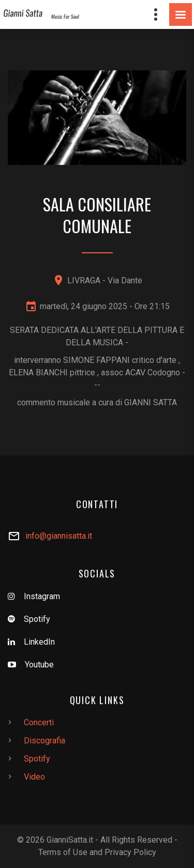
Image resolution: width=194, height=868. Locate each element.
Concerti (39, 722)
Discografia (44, 741)
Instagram (42, 596)
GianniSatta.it (70, 840)
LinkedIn (39, 642)
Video (34, 777)
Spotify (37, 619)
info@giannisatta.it (59, 536)
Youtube (39, 665)
